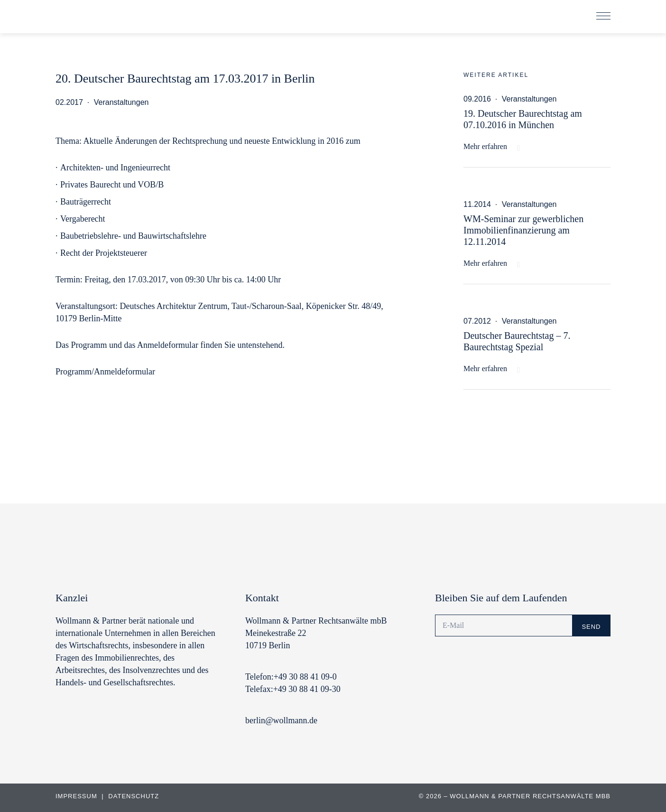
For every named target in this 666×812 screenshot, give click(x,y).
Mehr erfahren (485, 146)
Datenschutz (134, 796)
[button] (603, 17)
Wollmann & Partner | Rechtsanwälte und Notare (120, 19)
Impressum (77, 796)
